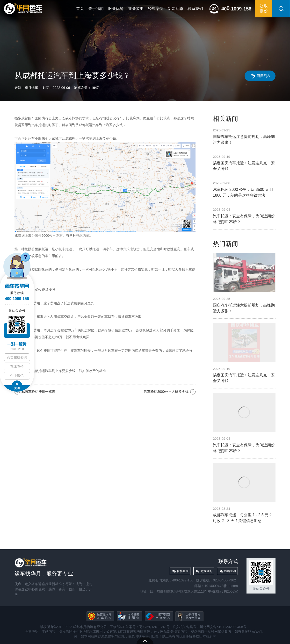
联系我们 (195, 9)
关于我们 (96, 9)
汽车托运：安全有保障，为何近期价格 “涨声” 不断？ (244, 216)
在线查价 (17, 366)
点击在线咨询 (17, 357)
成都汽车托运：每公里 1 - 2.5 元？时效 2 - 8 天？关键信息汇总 (244, 493)
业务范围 (136, 9)
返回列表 (264, 76)
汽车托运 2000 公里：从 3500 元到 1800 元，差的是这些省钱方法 (244, 190)
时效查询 (206, 571)
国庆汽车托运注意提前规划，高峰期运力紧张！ (244, 137)
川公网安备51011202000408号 (223, 627)
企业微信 (17, 376)
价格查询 (183, 571)
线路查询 (230, 571)
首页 (80, 9)
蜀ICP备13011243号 (154, 627)
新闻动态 (175, 9)
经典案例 (156, 9)
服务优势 (116, 9)
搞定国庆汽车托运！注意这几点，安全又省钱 (244, 163)
